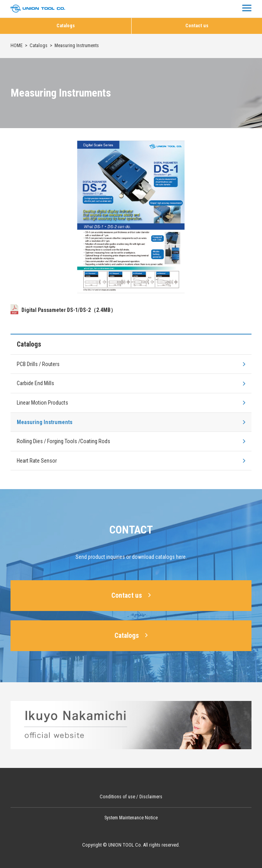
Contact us (197, 26)
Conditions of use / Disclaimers (131, 797)
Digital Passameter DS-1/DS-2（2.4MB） (63, 310)
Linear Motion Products (42, 403)
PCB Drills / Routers (38, 364)
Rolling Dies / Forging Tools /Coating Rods (63, 441)
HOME (17, 46)
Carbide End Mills (35, 383)
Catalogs (66, 26)
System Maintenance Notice (131, 818)
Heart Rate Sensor (37, 461)
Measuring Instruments (45, 422)
